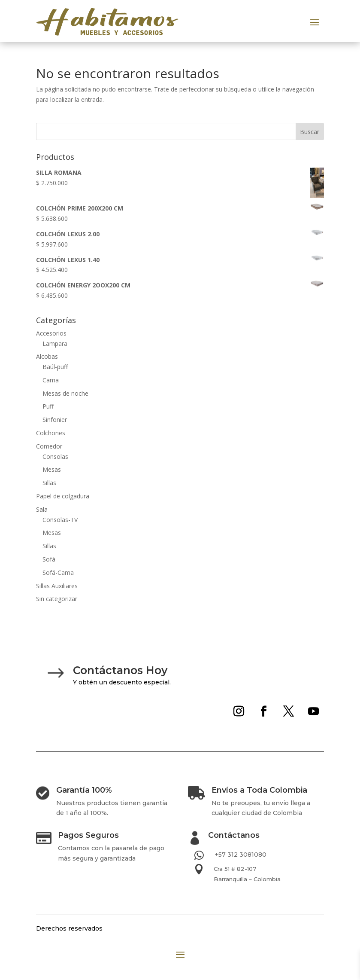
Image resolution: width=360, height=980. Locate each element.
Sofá (49, 559)
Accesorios (51, 333)
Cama (51, 380)
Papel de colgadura (63, 496)
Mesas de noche (65, 393)
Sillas (49, 483)
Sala (42, 509)
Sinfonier (55, 420)
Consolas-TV (60, 520)
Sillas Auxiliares (57, 586)
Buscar (310, 132)
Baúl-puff (55, 367)
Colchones (51, 433)
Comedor (49, 446)
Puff (48, 406)
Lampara (55, 343)
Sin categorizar (57, 599)
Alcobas (47, 356)
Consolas (55, 456)
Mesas (52, 469)
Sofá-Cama (58, 572)
